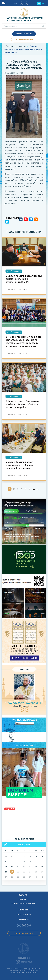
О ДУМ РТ (23, 895)
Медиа (23, 899)
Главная (9, 46)
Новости (22, 46)
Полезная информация (23, 904)
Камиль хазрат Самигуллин (24, 703)
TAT (44, 3)
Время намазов (24, 34)
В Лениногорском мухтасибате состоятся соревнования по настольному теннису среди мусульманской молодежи (23, 341)
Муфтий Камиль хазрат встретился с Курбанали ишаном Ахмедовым (20, 465)
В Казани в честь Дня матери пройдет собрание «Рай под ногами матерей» (22, 404)
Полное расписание (24, 745)
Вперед (36, 489)
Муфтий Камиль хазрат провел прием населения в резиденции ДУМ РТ (24, 279)
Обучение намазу (24, 40)
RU (39, 3)
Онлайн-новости (14, 271)
